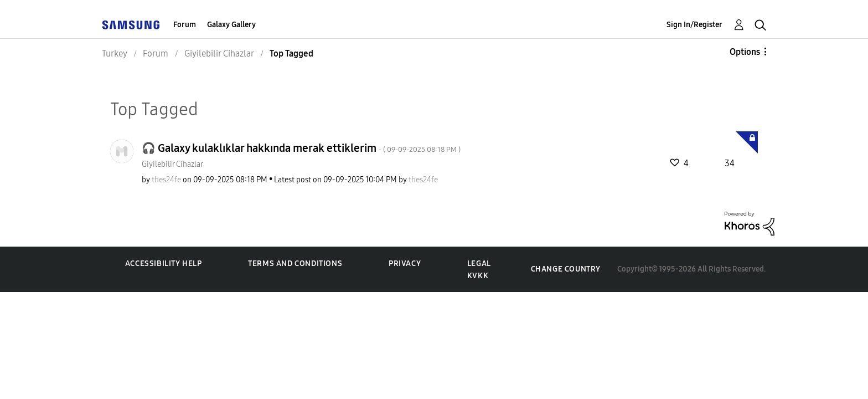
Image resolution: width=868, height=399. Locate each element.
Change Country (566, 269)
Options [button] (745, 52)
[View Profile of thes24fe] (166, 180)
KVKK (478, 276)
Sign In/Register (694, 25)
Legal (479, 264)
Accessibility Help (164, 264)
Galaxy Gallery (231, 25)
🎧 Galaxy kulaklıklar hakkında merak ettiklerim (301, 148)
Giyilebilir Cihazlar (172, 164)
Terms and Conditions (295, 264)
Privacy (405, 264)
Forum (185, 25)
